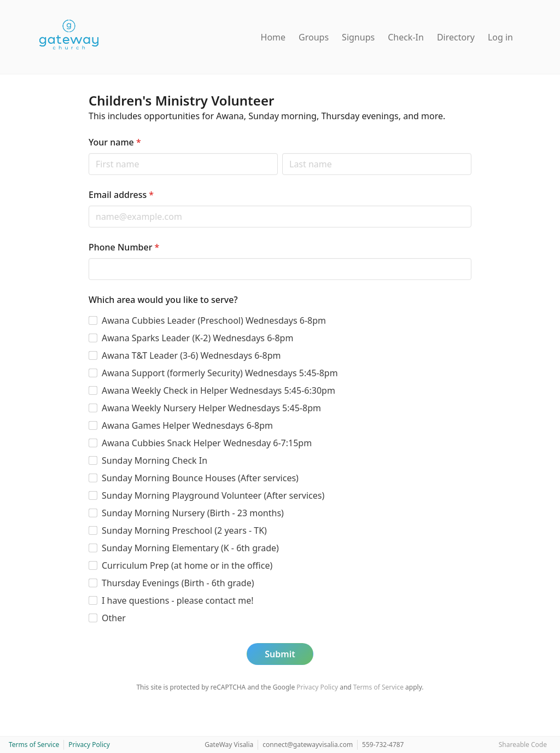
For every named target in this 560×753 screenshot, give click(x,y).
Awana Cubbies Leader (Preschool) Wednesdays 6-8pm (214, 320)
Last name (282, 153)
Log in (500, 37)
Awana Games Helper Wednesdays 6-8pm (187, 425)
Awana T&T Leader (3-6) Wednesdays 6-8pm (191, 355)
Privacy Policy (317, 687)
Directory (456, 37)
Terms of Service (378, 687)
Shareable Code (523, 745)
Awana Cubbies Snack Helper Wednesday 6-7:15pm (207, 443)
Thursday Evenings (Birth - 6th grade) (178, 583)
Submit (280, 654)
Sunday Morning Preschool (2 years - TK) (184, 530)
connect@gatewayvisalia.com (308, 745)
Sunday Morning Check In (154, 460)
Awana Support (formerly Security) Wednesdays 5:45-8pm (220, 373)
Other (114, 618)
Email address (121, 195)
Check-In (406, 37)
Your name (115, 142)
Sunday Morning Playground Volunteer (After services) (213, 495)
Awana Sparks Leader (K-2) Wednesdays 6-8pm (197, 338)
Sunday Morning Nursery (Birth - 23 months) (193, 513)
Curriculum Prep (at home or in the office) (187, 565)
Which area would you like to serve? (163, 300)
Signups (358, 37)
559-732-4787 (383, 745)
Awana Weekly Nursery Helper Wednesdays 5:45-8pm (211, 408)
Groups (314, 37)
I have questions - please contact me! (178, 600)
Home (273, 37)
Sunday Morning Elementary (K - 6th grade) (190, 548)
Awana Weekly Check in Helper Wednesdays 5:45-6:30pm (218, 390)
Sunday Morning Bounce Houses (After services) (200, 478)
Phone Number (124, 247)
